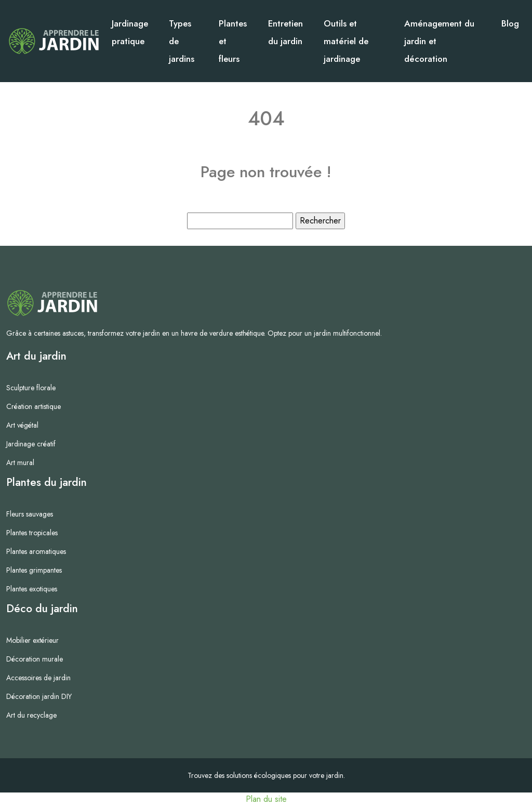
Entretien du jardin (285, 32)
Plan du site (266, 799)
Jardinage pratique (130, 32)
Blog (510, 23)
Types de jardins (182, 41)
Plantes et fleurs (233, 41)
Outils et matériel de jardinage (346, 41)
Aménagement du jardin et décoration (439, 41)
